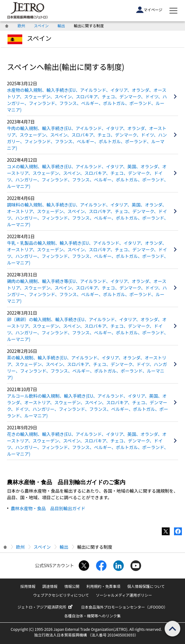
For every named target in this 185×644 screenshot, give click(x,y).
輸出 (61, 26)
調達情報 (50, 586)
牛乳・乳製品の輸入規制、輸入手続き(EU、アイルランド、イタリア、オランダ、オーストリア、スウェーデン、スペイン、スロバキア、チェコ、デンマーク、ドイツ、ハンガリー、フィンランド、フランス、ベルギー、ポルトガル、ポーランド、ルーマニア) (88, 253)
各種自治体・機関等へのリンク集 (92, 616)
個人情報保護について (146, 586)
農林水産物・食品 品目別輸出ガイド (48, 508)
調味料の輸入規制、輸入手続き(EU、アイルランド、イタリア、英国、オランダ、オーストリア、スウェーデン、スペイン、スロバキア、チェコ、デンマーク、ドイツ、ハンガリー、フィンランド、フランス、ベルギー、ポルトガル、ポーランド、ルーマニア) (88, 215)
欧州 (21, 26)
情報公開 (72, 586)
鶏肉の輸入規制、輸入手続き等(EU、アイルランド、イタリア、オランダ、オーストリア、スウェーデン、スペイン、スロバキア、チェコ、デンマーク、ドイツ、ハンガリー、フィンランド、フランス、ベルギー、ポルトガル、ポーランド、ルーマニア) (87, 291)
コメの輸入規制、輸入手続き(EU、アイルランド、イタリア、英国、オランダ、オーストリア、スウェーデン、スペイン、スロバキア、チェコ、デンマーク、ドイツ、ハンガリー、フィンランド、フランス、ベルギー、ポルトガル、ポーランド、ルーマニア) (88, 176)
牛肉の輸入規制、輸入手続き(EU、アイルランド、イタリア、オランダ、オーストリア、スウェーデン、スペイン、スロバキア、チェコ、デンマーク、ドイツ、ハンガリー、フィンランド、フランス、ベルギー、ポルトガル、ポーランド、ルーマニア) (87, 138)
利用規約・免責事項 (103, 586)
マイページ (149, 10)
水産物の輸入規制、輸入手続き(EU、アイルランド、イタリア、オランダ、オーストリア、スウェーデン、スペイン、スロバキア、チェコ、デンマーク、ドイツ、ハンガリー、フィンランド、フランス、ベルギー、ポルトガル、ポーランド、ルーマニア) (87, 100)
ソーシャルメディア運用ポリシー (124, 595)
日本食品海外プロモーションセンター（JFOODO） (124, 607)
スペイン (41, 26)
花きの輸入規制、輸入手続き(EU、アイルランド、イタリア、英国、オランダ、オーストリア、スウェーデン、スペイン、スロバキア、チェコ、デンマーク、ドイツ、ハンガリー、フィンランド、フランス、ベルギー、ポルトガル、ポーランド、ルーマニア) (88, 444)
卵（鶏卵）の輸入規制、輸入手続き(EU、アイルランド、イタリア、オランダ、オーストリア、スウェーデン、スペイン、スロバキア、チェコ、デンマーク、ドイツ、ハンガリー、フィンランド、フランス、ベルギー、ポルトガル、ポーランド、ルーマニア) (88, 329)
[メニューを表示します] (173, 11)
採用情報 (28, 586)
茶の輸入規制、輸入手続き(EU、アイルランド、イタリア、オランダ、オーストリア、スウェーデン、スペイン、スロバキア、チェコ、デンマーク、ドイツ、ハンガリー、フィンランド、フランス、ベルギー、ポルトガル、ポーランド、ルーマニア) (87, 367)
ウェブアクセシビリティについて (61, 595)
